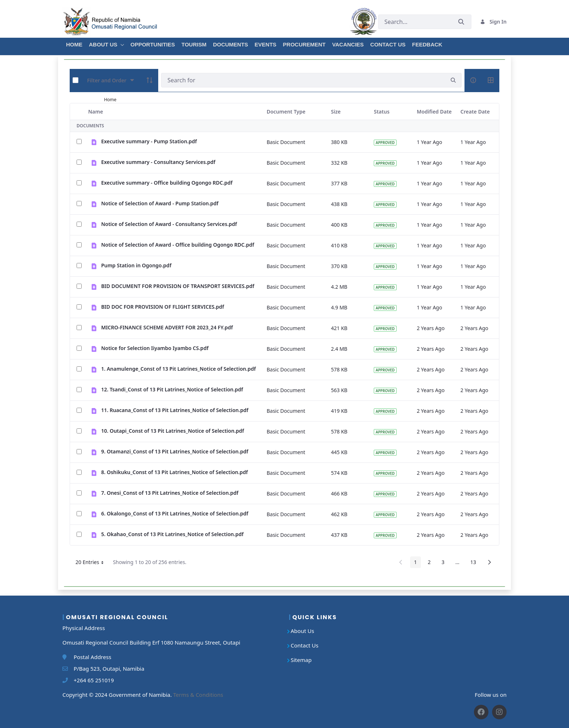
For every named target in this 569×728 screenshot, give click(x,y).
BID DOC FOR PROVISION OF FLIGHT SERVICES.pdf (163, 307)
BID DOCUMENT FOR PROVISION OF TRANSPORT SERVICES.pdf (178, 286)
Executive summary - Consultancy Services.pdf (158, 162)
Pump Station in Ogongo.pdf (136, 265)
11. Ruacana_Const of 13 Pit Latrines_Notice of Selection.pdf (175, 410)
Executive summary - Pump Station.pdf (149, 141)
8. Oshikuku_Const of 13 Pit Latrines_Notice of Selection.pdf (175, 472)
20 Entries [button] (92, 563)
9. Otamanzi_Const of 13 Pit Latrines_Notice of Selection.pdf (175, 451)
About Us (302, 631)
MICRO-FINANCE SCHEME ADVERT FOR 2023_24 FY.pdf (167, 327)
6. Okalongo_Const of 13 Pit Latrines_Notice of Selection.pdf (175, 513)
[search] (453, 80)
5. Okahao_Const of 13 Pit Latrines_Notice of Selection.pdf (172, 534)
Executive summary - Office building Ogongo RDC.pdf (167, 183)
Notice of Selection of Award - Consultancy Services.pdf (169, 224)
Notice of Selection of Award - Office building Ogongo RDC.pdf (178, 245)
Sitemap (301, 660)
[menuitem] (74, 44)
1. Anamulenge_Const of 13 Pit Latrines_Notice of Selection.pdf (179, 369)
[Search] (303, 80)
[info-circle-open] (473, 80)
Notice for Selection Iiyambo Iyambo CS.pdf (155, 348)
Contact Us (304, 645)
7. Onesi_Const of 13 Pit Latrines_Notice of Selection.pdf (170, 493)
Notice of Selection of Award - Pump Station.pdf (160, 203)
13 (475, 563)
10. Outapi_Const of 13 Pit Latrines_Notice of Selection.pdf (173, 431)
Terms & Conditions (198, 695)
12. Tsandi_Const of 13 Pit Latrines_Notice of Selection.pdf (172, 389)
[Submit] (461, 22)
